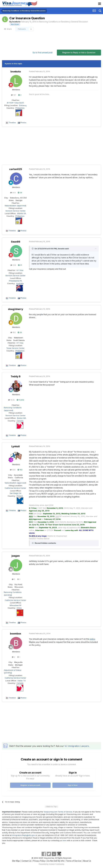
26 (20, 332)
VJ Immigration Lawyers (77, 746)
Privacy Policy (39, 861)
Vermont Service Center (15, 211)
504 (13, 470)
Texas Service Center (15, 348)
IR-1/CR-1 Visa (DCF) (15, 103)
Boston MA (22, 418)
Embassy (23, 105)
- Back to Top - (52, 806)
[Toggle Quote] (33, 249)
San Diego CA (15, 493)
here (64, 840)
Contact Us (26, 861)
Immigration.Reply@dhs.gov (24, 835)
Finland (20, 496)
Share (8, 29)
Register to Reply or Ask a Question (79, 52)
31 (20, 265)
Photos (23, 123)
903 (13, 193)
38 (20, 193)
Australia (20, 283)
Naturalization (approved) (15, 206)
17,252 (20, 400)
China (19, 608)
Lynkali (16, 446)
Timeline (12, 123)
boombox (16, 634)
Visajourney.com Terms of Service (58, 812)
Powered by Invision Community (51, 864)
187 (14, 95)
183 (13, 332)
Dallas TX (22, 681)
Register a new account (30, 785)
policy (92, 639)
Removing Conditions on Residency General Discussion (64, 22)
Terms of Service (74, 861)
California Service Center (15, 488)
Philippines (20, 108)
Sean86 (16, 242)
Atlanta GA (22, 213)
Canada (20, 421)
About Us (87, 861)
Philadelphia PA (15, 281)
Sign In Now (73, 785)
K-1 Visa (20, 270)
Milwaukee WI (15, 605)
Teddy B (16, 376)
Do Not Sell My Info (56, 861)
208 (13, 265)
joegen (16, 556)
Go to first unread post (43, 52)
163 (20, 470)
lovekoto (16, 22)
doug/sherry (16, 309)
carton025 (16, 169)
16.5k (11, 400)
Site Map (16, 861)
